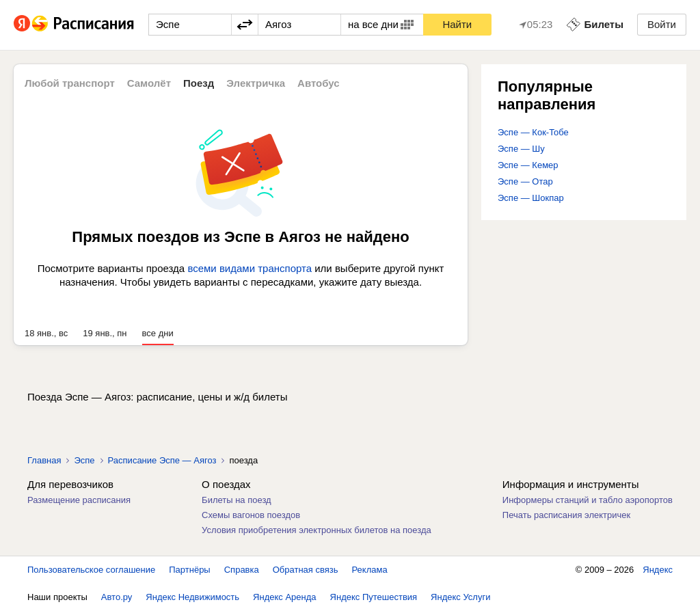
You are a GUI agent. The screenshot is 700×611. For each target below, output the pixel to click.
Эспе (84, 460)
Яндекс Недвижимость (192, 597)
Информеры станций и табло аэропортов (588, 500)
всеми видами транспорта (250, 268)
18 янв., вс (46, 333)
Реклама (370, 570)
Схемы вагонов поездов (251, 515)
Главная (44, 460)
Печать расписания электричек (566, 515)
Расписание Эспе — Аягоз (162, 460)
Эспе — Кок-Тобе (533, 132)
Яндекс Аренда (284, 597)
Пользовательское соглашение (91, 570)
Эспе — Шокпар (531, 198)
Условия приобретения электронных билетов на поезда (317, 530)
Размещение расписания (79, 500)
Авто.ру (117, 597)
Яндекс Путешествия (374, 597)
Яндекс (658, 570)
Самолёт (149, 83)
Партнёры (189, 570)
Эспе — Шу (521, 149)
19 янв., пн (105, 333)
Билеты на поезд (237, 500)
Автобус (319, 83)
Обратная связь (306, 570)
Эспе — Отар (525, 181)
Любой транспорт (70, 83)
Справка (242, 570)
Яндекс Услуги (460, 597)
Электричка (256, 83)
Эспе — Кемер (528, 165)
